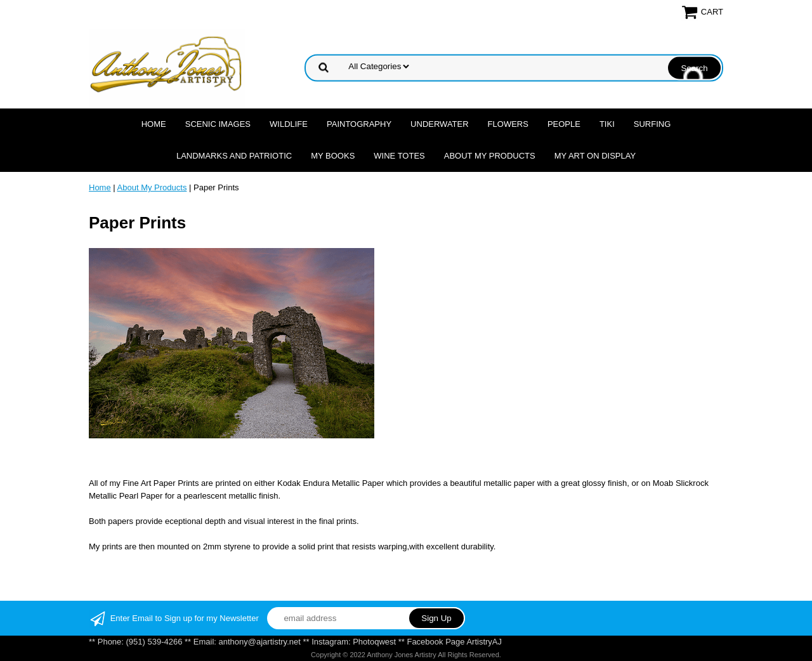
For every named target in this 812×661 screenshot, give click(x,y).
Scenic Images (218, 124)
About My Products (490, 156)
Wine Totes (399, 156)
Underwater (439, 124)
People (564, 124)
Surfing (652, 124)
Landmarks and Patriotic (234, 156)
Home (154, 124)
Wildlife (289, 124)
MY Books (333, 156)
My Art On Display (595, 156)
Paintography (359, 124)
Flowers (508, 124)
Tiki (607, 124)
